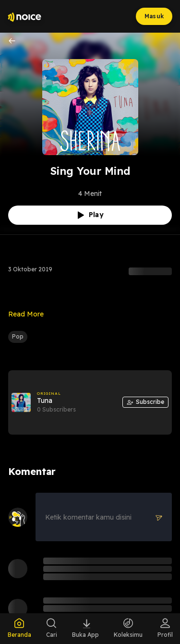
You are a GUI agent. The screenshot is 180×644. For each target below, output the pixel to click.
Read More (26, 314)
